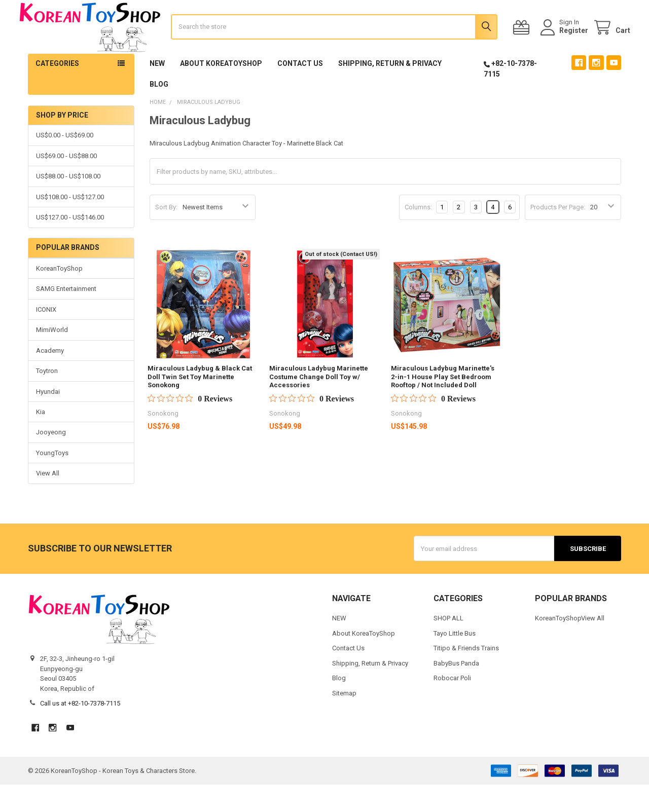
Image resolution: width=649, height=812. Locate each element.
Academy (50, 377)
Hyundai (48, 418)
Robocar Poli (452, 705)
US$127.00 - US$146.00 (70, 245)
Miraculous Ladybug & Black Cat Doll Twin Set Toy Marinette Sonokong (200, 404)
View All (48, 501)
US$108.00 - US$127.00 (70, 224)
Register (565, 44)
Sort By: (166, 234)
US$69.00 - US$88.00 (66, 183)
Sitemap (344, 720)
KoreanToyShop (59, 295)
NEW (157, 91)
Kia (41, 439)
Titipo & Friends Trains (466, 675)
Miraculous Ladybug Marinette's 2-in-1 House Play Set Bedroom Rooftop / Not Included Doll (443, 404)
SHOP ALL (448, 645)
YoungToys (52, 480)
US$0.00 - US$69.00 (65, 162)
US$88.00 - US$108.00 (68, 204)
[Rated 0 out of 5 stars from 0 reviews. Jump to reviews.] (190, 426)
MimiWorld (52, 357)
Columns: (418, 234)
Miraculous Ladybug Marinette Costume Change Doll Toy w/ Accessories (319, 404)
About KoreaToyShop (221, 91)
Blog (159, 112)
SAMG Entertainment (66, 316)
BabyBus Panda (456, 690)
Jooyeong (51, 459)
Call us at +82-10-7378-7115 (80, 731)
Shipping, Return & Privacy (390, 91)
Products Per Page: (558, 234)
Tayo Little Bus (455, 660)
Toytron (47, 398)
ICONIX (46, 336)
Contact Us (300, 91)
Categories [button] (57, 91)
